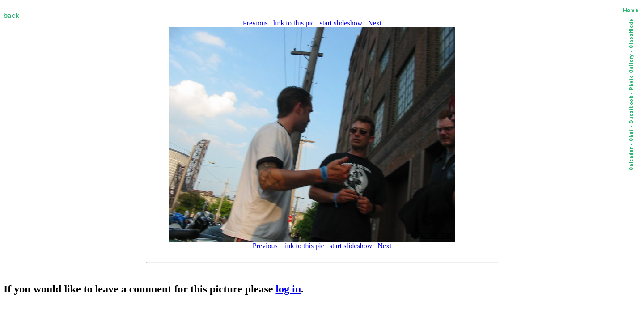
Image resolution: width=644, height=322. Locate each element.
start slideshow (341, 23)
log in (288, 289)
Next (375, 23)
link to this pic (294, 23)
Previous (255, 23)
